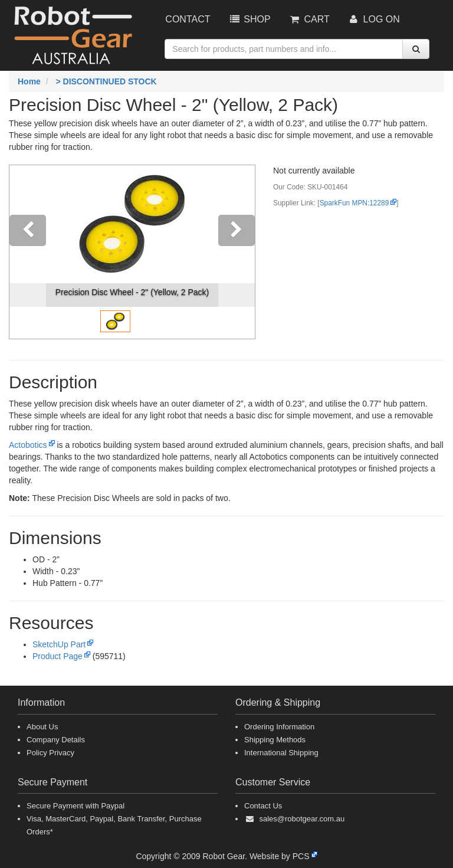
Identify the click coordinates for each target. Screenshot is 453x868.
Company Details (56, 740)
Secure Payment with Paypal (75, 806)
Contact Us (263, 806)
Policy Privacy (50, 753)
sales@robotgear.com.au (302, 819)
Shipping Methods (275, 740)
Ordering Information (279, 727)
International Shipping (281, 753)
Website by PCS (280, 856)
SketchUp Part (59, 644)
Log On (374, 19)
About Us (42, 727)
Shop (249, 19)
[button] (28, 252)
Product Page (58, 656)
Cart (309, 19)
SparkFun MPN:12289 (354, 203)
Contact (188, 19)
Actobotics (28, 445)
